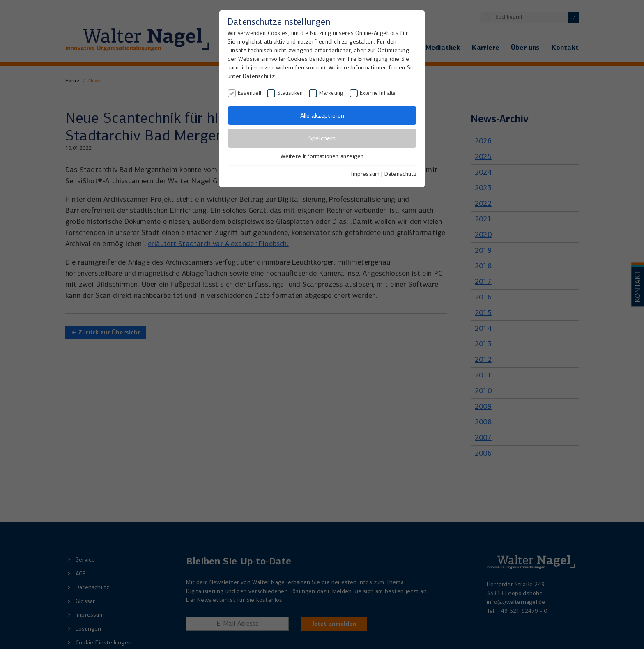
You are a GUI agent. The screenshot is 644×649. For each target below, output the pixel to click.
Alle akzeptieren (322, 116)
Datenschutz (400, 174)
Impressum (365, 174)
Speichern (322, 138)
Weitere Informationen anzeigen (322, 156)
